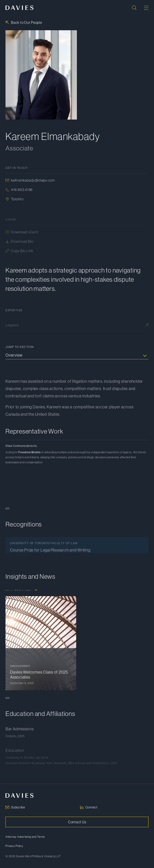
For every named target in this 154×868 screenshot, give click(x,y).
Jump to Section (20, 347)
